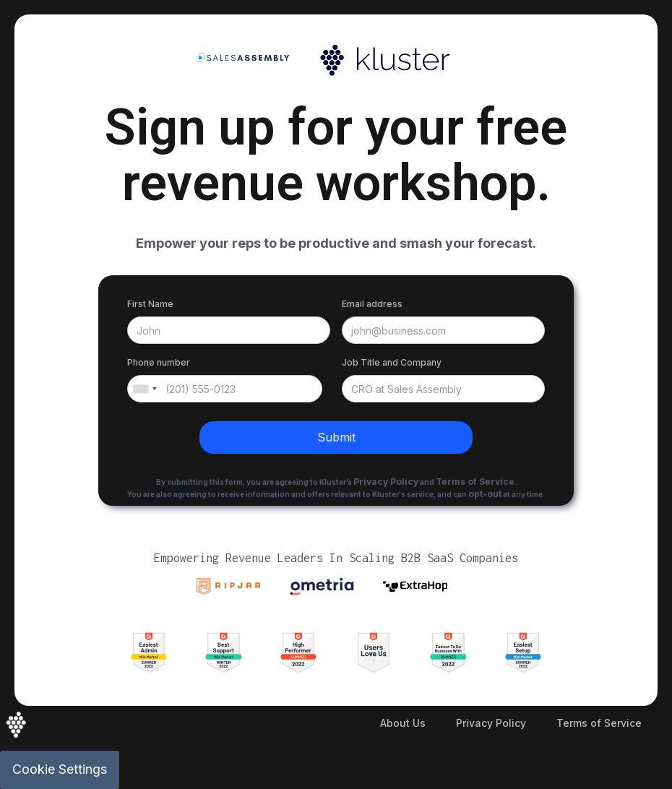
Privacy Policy (491, 723)
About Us (403, 723)
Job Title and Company (392, 362)
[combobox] (145, 389)
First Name (150, 304)
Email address (372, 304)
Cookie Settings (60, 769)
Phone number (159, 362)
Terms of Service (599, 723)
